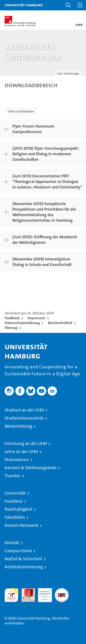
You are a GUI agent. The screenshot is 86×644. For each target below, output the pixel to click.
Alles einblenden (21, 111)
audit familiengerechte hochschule (11, 595)
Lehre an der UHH (21, 452)
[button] (68, 5)
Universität (15, 493)
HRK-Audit (42, 593)
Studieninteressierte (24, 418)
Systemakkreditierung (62, 591)
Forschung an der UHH (26, 443)
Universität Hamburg (24, 5)
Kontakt (12, 543)
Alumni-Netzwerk (21, 525)
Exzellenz (14, 501)
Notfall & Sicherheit (23, 559)
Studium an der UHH (24, 410)
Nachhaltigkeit (18, 509)
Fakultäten (15, 517)
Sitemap (11, 328)
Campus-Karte (18, 551)
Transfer (12, 476)
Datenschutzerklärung (22, 323)
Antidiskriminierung (24, 567)
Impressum (36, 318)
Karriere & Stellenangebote (31, 468)
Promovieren (17, 460)
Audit (26, 591)
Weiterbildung (18, 426)
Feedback (12, 318)
